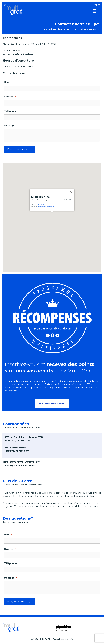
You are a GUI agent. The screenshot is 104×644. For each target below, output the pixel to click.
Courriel (10, 97)
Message (10, 126)
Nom (8, 82)
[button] (52, 215)
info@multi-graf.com (46, 207)
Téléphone (10, 111)
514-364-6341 (40, 205)
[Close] (71, 192)
